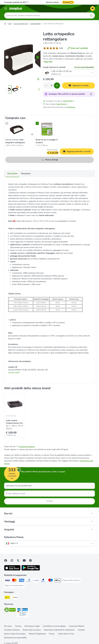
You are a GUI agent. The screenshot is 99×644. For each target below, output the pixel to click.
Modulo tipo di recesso (32, 630)
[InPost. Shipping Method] (14, 598)
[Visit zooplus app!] (12, 570)
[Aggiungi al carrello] (78, 86)
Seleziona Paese (14, 537)
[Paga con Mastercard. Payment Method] (14, 581)
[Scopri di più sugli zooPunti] (91, 94)
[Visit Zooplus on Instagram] (12, 560)
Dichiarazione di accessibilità (15, 638)
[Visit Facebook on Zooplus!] (6, 560)
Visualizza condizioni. (27, 447)
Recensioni (26, 174)
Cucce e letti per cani (21, 24)
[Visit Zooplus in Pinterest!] (30, 560)
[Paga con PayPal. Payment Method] (43, 581)
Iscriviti (50, 501)
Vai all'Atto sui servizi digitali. (54, 626)
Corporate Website (77, 626)
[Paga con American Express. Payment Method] (22, 581)
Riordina (68, 2)
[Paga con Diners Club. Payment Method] (29, 581)
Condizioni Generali (12, 630)
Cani (10, 24)
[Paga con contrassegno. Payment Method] (14, 585)
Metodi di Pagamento (37, 634)
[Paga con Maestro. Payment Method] (51, 581)
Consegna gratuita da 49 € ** (16, 2)
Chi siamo (8, 626)
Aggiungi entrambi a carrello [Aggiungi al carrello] (78, 152)
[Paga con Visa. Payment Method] (7, 581)
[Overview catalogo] (6, 9)
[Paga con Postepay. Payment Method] (36, 581)
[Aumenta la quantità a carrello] (57, 86)
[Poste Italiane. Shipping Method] (7, 598)
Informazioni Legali (32, 626)
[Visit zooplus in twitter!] (18, 560)
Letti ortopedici (36, 24)
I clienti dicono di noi (66, 634)
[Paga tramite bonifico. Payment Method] (71, 580)
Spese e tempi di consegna (15, 634)
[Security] (10, 610)
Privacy (52, 634)
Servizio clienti (52, 2)
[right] (38, 57)
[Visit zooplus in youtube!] (24, 560)
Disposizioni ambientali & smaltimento (59, 630)
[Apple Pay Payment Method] (58, 581)
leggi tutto (48, 62)
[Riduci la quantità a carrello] (46, 86)
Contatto (81, 630)
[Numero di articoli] (52, 86)
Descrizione (12, 174)
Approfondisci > (69, 101)
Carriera (18, 626)
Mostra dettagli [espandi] (50, 160)
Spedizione (71, 107)
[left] (7, 57)
